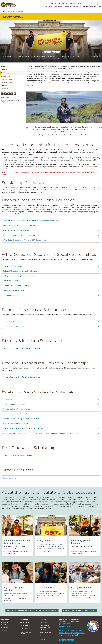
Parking (42, 639)
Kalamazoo (24, 626)
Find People (64, 3)
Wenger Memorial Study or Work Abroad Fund (21, 235)
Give (99, 7)
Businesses (5, 628)
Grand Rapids (25, 623)
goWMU (73, 3)
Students (4, 70)
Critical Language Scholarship (14, 404)
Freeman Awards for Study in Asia (16, 414)
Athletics (86, 7)
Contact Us (5, 89)
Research (93, 7)
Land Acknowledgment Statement (72, 633)
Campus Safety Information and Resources (45, 628)
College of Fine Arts (10, 281)
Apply (51, 3)
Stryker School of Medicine (26, 633)
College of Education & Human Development (20, 271)
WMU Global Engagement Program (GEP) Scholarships (24, 240)
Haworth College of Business (14, 290)
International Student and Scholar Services (17, 542)
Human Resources (46, 633)
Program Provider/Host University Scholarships (21, 377)
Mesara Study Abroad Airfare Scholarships (19, 226)
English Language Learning (13, 589)
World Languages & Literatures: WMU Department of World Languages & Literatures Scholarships (41, 433)
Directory (4, 86)
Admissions (58, 7)
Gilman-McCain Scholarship (14, 326)
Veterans (4, 631)
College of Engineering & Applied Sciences (19, 276)
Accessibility (44, 623)
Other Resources (9, 478)
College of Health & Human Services (17, 286)
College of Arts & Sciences (13, 266)
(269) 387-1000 (65, 624)
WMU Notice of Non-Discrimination (72, 631)
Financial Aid (67, 7)
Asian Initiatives (45, 587)
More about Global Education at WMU (79, 611)
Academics (49, 7)
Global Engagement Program (81, 542)
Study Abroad (10, 12)
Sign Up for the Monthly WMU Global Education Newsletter (32, 611)
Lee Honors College (10, 295)
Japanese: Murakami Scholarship (16, 424)
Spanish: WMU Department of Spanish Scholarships (23, 428)
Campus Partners (7, 76)
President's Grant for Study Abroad (17, 230)
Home (3, 67)
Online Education (26, 629)
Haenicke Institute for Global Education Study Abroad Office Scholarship (31, 221)
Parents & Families (7, 79)
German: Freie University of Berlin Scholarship (21, 419)
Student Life (77, 7)
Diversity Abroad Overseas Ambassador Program (22, 349)
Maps (41, 636)
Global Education (7, 82)
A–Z (56, 3)
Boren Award (8, 399)
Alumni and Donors (5, 624)
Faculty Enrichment (81, 587)
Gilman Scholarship (10, 321)
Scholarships (5, 73)
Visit (80, 3)
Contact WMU (65, 626)
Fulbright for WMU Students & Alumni (18, 456)
